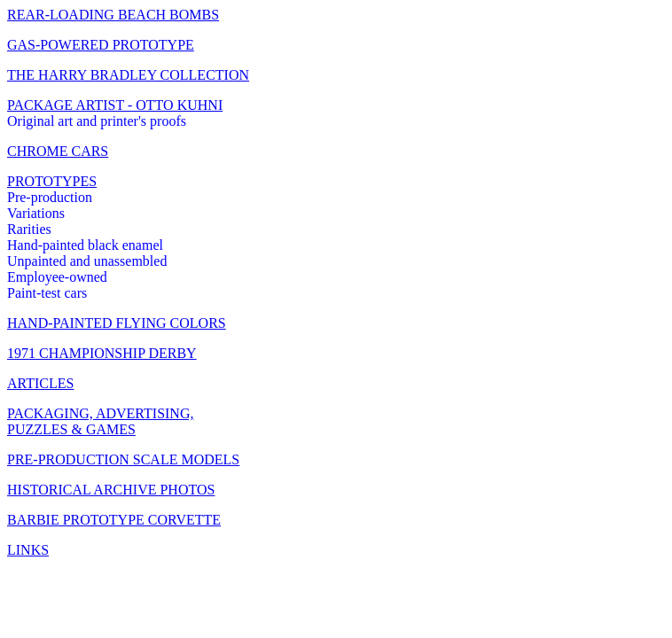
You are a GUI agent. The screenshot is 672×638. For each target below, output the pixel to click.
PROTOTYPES (52, 181)
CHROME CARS (58, 151)
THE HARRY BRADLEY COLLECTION (128, 75)
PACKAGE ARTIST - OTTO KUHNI (115, 105)
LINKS (28, 550)
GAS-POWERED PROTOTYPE (101, 45)
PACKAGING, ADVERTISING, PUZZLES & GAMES (100, 421)
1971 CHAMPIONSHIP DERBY (102, 353)
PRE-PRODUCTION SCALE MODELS (123, 459)
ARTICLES (40, 383)
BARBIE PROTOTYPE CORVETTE (114, 520)
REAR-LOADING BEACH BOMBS (113, 15)
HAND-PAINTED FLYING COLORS (117, 323)
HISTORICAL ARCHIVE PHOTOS (111, 490)
